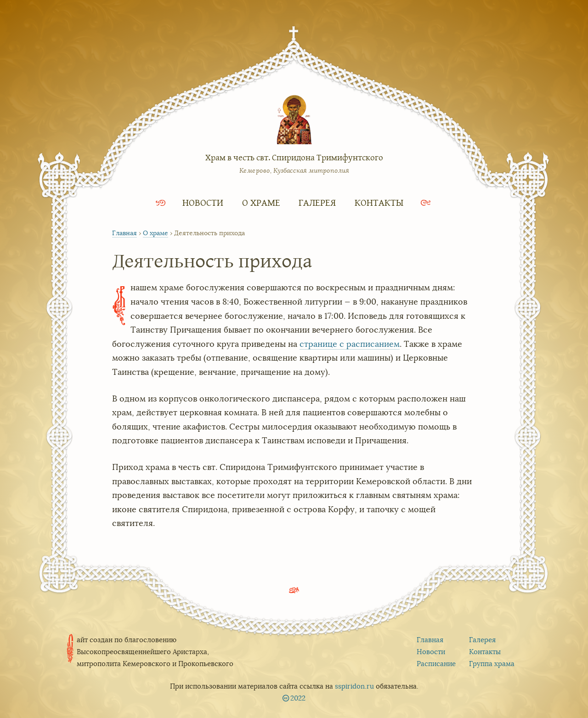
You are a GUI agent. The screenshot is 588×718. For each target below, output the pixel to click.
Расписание (436, 664)
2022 (298, 698)
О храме (261, 202)
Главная (124, 233)
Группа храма (492, 664)
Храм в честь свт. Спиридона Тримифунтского (294, 157)
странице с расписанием (350, 344)
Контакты (379, 202)
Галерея (317, 202)
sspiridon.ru (354, 686)
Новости (203, 202)
